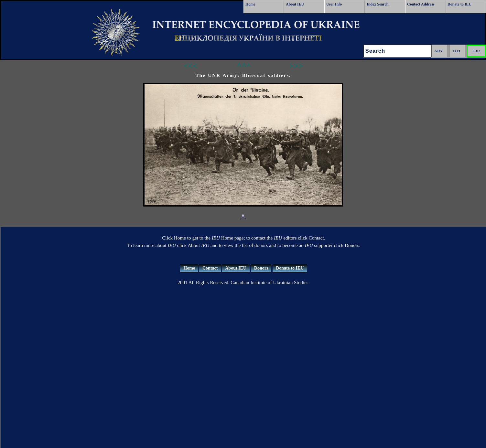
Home (250, 4)
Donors (261, 268)
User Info (334, 4)
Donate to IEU (459, 4)
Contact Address (421, 4)
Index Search (378, 4)
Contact (210, 268)
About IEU (295, 4)
